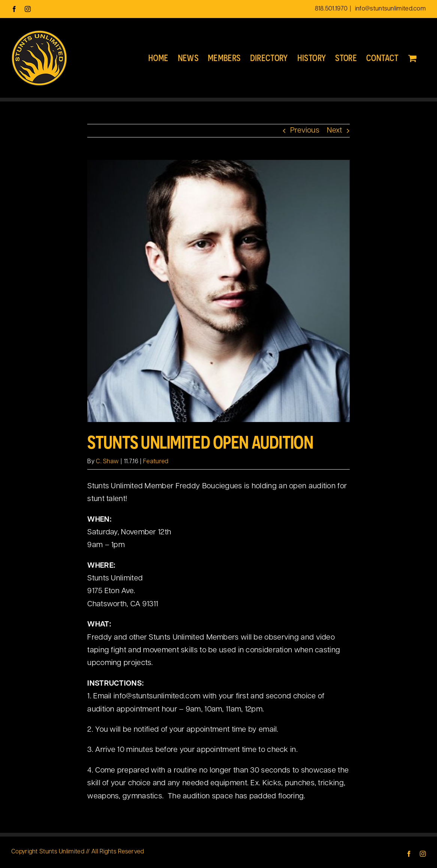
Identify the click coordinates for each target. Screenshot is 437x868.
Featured (156, 462)
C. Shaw (107, 462)
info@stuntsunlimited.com (390, 9)
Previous (305, 131)
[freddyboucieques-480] (218, 291)
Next (334, 131)
